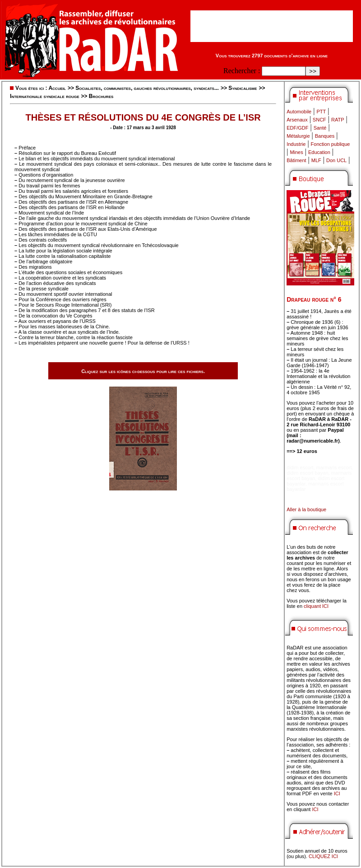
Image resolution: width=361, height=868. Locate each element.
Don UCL (336, 160)
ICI (337, 793)
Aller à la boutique (306, 509)
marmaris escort (334, 467)
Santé (320, 128)
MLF (316, 160)
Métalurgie (298, 136)
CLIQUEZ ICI (323, 856)
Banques (325, 136)
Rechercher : (242, 71)
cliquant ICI (316, 606)
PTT (321, 112)
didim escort (300, 467)
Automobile (299, 112)
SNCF (319, 120)
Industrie (296, 144)
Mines (296, 152)
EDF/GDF (297, 128)
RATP (338, 120)
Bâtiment (296, 160)
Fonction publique (331, 144)
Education (319, 152)
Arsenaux (297, 120)
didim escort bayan (307, 473)
